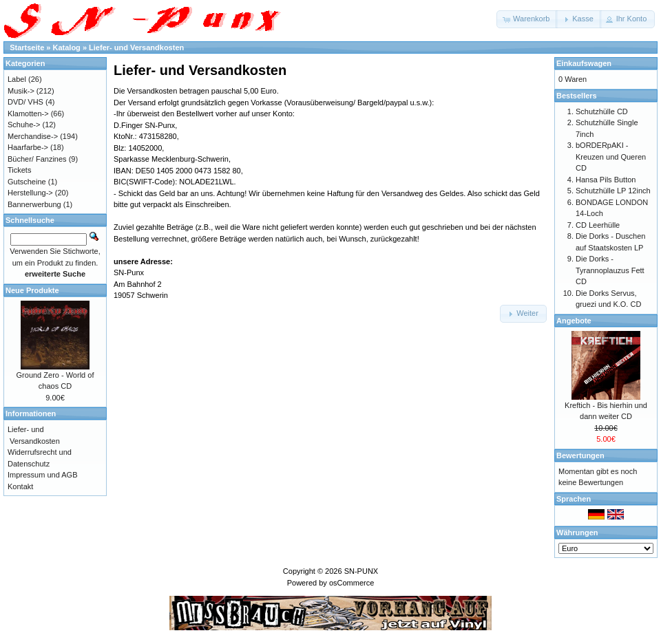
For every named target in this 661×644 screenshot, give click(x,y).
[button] (527, 19)
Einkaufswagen (584, 63)
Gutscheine (27, 182)
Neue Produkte (32, 290)
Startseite (27, 47)
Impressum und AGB (43, 475)
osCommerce (352, 583)
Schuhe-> (24, 125)
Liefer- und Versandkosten (136, 47)
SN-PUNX (361, 571)
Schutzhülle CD (602, 111)
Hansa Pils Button (606, 180)
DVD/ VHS (25, 102)
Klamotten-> (28, 114)
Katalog (67, 47)
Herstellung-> (30, 193)
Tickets (19, 170)
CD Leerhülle (598, 225)
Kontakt (20, 486)
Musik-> (21, 91)
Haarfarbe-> (28, 147)
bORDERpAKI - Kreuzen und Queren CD (611, 157)
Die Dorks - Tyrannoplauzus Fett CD (610, 270)
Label (17, 79)
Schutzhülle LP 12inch (613, 191)
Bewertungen (580, 455)
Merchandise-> (33, 136)
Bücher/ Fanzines (37, 159)
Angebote (574, 321)
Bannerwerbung (34, 204)
